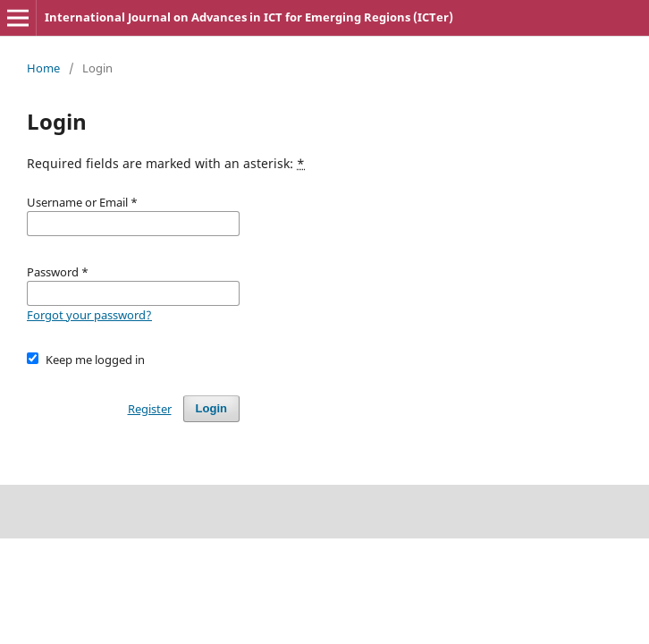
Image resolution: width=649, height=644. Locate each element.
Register (150, 409)
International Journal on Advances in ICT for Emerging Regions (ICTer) (249, 17)
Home (43, 68)
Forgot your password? (89, 315)
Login (211, 408)
